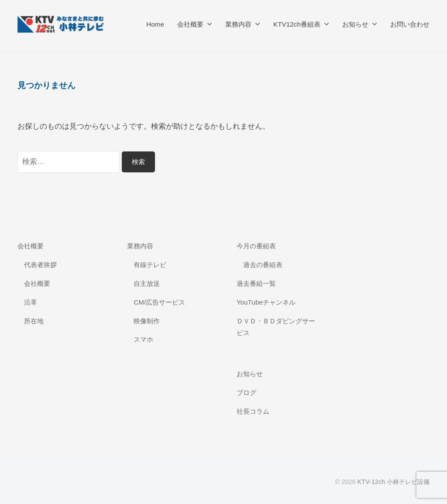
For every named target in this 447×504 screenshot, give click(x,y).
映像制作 (147, 321)
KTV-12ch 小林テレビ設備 (394, 482)
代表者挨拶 (40, 265)
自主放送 (147, 283)
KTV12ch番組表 (297, 24)
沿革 (31, 302)
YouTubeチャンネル (266, 302)
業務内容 (238, 24)
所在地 (34, 321)
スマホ (143, 339)
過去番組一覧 (256, 283)
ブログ (246, 393)
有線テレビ (150, 265)
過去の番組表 (263, 265)
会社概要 (190, 24)
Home (155, 24)
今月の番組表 (256, 246)
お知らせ (355, 24)
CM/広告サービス (159, 302)
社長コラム (253, 411)
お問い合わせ (410, 24)
